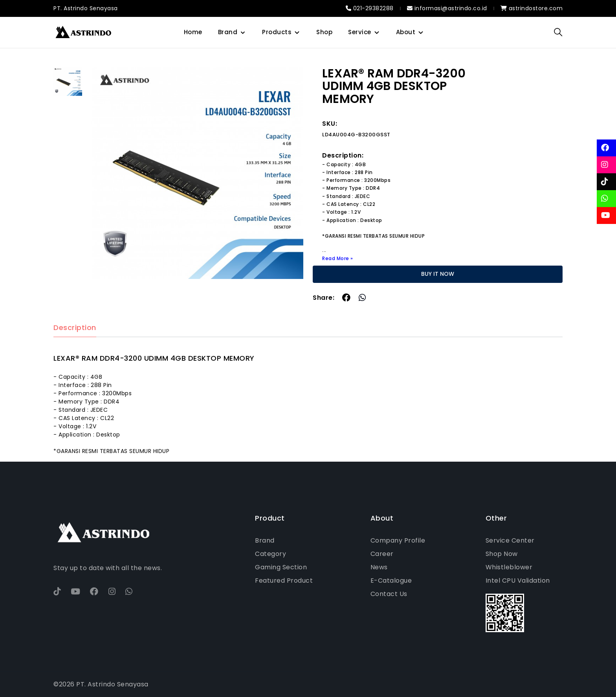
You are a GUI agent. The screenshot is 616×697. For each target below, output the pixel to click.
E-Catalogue (391, 581)
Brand (228, 32)
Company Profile (398, 540)
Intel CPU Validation (518, 581)
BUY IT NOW (438, 274)
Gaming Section (281, 567)
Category (270, 554)
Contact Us (389, 594)
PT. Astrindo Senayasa (86, 8)
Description (75, 328)
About (406, 32)
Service (360, 32)
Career (382, 554)
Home (193, 32)
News (379, 567)
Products (277, 32)
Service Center (510, 540)
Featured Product (284, 581)
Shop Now (502, 554)
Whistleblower (509, 567)
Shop (324, 32)
